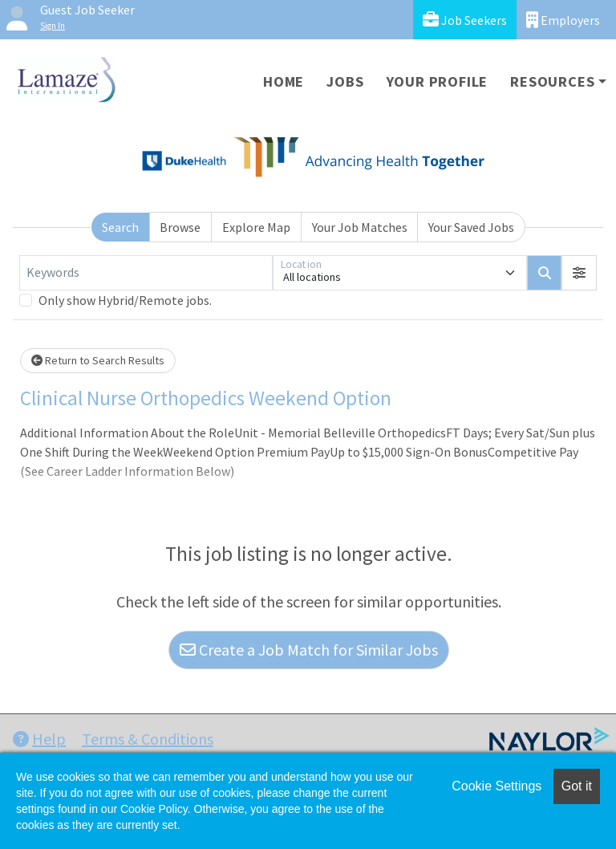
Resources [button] (552, 81)
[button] (579, 273)
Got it (577, 786)
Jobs (345, 81)
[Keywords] (146, 273)
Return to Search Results (98, 360)
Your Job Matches (360, 227)
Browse (180, 227)
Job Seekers (465, 20)
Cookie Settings (496, 786)
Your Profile (438, 81)
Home (284, 81)
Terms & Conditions (148, 739)
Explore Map (256, 227)
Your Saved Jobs (471, 227)
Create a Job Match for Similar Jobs (309, 650)
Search (120, 227)
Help (39, 739)
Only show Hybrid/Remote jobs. (125, 300)
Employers (563, 20)
